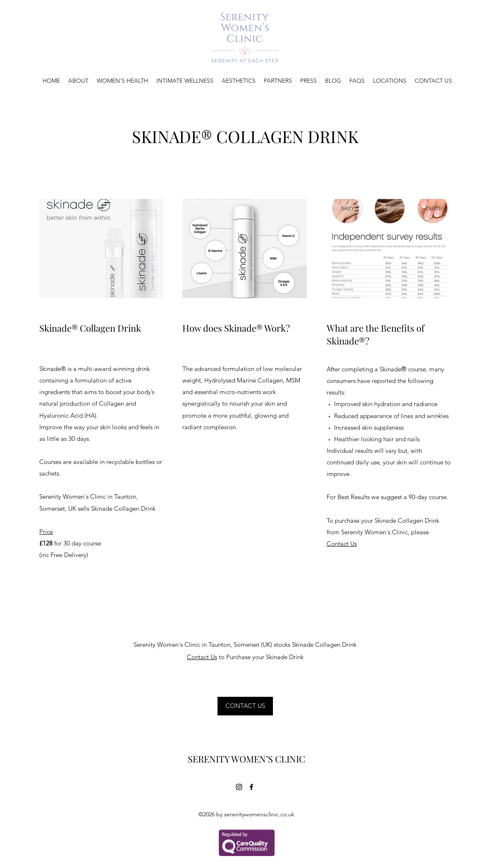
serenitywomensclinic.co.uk (259, 814)
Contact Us (342, 544)
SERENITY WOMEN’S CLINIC (246, 759)
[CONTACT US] (245, 706)
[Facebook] (251, 787)
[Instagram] (239, 787)
